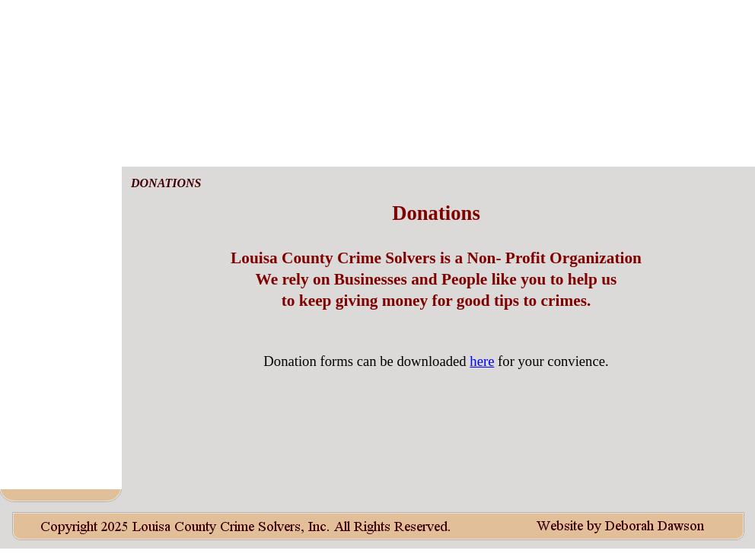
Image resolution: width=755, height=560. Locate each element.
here (482, 361)
